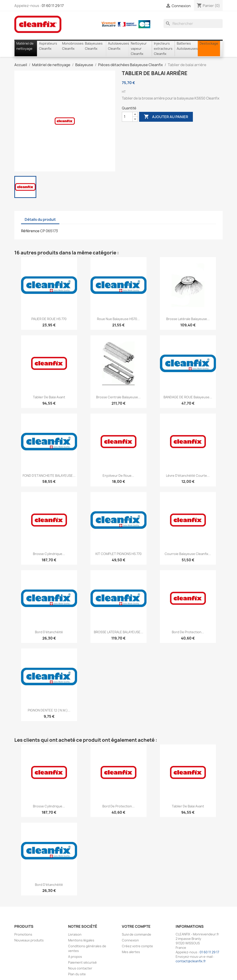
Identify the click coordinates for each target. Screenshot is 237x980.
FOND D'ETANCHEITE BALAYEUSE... (49, 476)
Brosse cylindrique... (49, 554)
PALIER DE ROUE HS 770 (49, 319)
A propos (75, 957)
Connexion (130, 940)
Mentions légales (81, 940)
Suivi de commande (137, 934)
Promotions (23, 934)
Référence (30, 231)
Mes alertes (131, 952)
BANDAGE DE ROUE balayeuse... (188, 397)
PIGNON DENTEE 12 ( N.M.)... (49, 710)
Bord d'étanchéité (49, 632)
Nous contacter (80, 968)
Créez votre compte (137, 946)
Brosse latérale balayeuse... (188, 319)
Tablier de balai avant (49, 397)
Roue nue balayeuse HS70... (118, 319)
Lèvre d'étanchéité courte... (188, 476)
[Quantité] (127, 117)
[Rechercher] (193, 24)
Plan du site (77, 974)
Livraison (75, 934)
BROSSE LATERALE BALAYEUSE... (118, 632)
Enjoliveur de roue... (118, 476)
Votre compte (136, 926)
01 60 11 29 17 (53, 6)
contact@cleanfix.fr (191, 961)
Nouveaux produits (29, 940)
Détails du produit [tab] (40, 219)
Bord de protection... (188, 632)
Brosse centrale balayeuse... (118, 397)
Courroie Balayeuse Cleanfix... (188, 554)
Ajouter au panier (166, 117)
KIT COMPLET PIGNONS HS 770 (118, 554)
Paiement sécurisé (82, 962)
